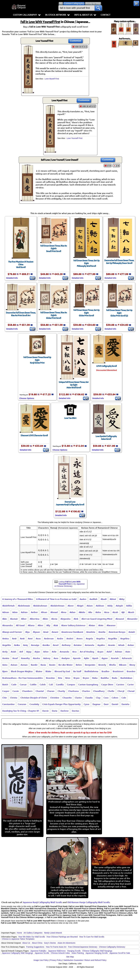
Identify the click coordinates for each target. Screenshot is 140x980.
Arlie (54, 652)
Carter (131, 684)
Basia (43, 665)
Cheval (131, 691)
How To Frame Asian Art (56, 947)
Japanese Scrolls (42, 953)
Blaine (39, 671)
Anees (80, 639)
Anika (17, 645)
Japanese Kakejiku (38, 951)
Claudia (89, 698)
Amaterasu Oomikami (72, 632)
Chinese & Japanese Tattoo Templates (18, 939)
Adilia (129, 606)
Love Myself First (52, 79)
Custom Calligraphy (27, 15)
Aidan (73, 612)
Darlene (65, 711)
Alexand (120, 619)
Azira (5, 665)
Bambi (34, 665)
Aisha (98, 612)
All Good (20, 625)
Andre (60, 639)
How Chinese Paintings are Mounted (62, 937)
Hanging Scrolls (74, 951)
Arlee (46, 652)
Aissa (107, 612)
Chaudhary (99, 691)
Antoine (78, 645)
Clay (98, 698)
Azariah (115, 658)
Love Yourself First (74, 138)
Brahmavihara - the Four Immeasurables (23, 678)
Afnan (44, 612)
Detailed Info (12, 278)
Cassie (16, 691)
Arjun (37, 652)
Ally (48, 625)
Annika (46, 645)
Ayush (95, 658)
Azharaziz (127, 658)
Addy (110, 606)
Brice (68, 678)
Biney (132, 665)
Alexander (132, 619)
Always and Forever (12, 632)
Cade (14, 684)
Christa (14, 698)
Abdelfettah (8, 606)
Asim (128, 652)
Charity (61, 691)
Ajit (123, 612)
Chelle (111, 691)
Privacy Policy (56, 960)
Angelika (113, 639)
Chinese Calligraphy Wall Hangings (97, 951)
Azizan (14, 665)
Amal (46, 632)
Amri (30, 639)
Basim (52, 665)
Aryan (100, 652)
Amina (6, 639)
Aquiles (101, 645)
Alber (24, 619)
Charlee (86, 691)
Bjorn (5, 671)
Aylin (86, 658)
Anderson (49, 639)
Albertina (35, 619)
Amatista (91, 632)
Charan (51, 691)
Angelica (101, 639)
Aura (56, 658)
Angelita (7, 645)
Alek (76, 619)
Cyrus (87, 704)
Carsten (120, 684)
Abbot (113, 599)
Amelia (102, 632)
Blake (48, 671)
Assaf (15, 658)
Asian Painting (78, 953)
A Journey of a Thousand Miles (18, 599)
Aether (34, 612)
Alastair (14, 619)
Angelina (125, 639)
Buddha (105, 678)
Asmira (6, 658)
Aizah (115, 612)
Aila (90, 612)
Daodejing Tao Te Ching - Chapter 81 (21, 711)
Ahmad (54, 612)
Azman (24, 665)
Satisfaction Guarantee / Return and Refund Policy (85, 960)
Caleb (43, 684)
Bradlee (106, 671)
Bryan (77, 678)
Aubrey (47, 658)
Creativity (34, 704)
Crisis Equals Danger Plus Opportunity (61, 704)
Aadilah (93, 599)
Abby (122, 599)
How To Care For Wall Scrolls (92, 937)
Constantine (8, 704)
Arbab (121, 645)
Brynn (86, 678)
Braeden (131, 671)
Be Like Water (66, 665)
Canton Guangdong (88, 684)
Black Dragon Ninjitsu (22, 671)
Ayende (77, 658)
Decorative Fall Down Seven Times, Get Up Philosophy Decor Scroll (119, 262)
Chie (5, 698)
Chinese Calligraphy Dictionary (112, 947)
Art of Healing (87, 652)
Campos (71, 684)
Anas (38, 639)
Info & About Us (85, 15)
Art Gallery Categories (33, 933)
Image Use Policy (41, 960)
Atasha (36, 658)
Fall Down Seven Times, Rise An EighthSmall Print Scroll (54, 249)
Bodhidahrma (91, 671)
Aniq (25, 645)
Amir (14, 639)
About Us (26, 943)
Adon (15, 612)
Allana (31, 625)
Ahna (64, 612)
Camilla (60, 684)
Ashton (119, 652)
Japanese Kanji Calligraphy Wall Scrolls (42, 902)
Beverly (102, 665)
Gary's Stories (50, 943)
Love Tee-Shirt (70, 418)
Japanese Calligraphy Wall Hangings (17, 953)
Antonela (90, 645)
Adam (90, 606)
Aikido (82, 612)
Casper (6, 691)
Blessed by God (62, 671)
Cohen (115, 698)
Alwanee (111, 625)
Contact (105, 15)
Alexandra (8, 625)
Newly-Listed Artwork (53, 933)
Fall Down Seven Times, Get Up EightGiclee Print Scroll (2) (119, 313)
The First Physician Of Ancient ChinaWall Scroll (21, 265)
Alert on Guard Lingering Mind (97, 619)
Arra (74, 652)
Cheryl (121, 691)
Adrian (24, 612)
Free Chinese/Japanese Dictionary (83, 947)
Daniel (115, 704)
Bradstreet (118, 671)
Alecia (54, 619)
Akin (5, 619)
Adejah (119, 606)
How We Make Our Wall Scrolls (32, 937)
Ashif (109, 652)
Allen (40, 625)
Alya (27, 632)
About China (37, 943)
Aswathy (25, 658)
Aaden (83, 599)
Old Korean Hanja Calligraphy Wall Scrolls (89, 902)
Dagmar (97, 704)
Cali (51, 684)
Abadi (104, 599)
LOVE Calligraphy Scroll (107, 366)
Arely (5, 652)
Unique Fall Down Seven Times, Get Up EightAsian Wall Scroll (74, 385)
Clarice (78, 698)
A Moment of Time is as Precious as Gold (56, 599)
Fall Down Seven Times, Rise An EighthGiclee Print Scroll (54, 315)
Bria (60, 678)
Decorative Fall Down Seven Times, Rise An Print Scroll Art (21, 314)
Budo (115, 678)
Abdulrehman (57, 606)
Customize (76, 41)
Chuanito (67, 698)
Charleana (73, 691)
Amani (55, 632)
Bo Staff (77, 671)
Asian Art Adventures (66, 943)
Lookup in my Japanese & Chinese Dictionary (70, 584)
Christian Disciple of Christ (34, 698)
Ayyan (105, 658)
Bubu (95, 678)
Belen (79, 665)
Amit (22, 639)
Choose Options (27, 398)
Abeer (71, 606)
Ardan (131, 645)
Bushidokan (126, 678)
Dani (106, 704)
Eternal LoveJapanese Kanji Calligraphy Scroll (70, 503)
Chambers (27, 691)
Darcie (46, 711)
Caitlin (33, 684)
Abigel (80, 606)
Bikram (123, 665)
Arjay (29, 652)
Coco (106, 698)
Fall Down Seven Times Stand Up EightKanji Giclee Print (37, 360)
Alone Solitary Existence (73, 625)
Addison (100, 606)
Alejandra (65, 619)
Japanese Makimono (57, 951)
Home (19, 933)
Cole (124, 698)
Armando (64, 652)
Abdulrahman (40, 606)
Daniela (125, 704)
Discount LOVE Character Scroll (34, 436)
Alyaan (36, 632)
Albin (45, 619)
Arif (21, 652)
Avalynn (66, 658)
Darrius (75, 711)
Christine (55, 698)
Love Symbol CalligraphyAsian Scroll (106, 438)
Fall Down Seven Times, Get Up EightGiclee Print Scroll (86, 313)
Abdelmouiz (24, 606)
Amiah (132, 632)
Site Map (70, 957)
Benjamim (90, 665)
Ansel (56, 645)
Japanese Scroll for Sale (120, 953)
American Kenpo (117, 632)
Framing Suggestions (35, 947)
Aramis (112, 645)
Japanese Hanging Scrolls (97, 953)
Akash (131, 612)
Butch (5, 684)
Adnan (6, 612)
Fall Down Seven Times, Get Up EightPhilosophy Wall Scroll (86, 263)
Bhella (113, 665)
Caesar (23, 684)
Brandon (50, 678)
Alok (56, 625)
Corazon (22, 704)
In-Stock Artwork (57, 15)
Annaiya (35, 645)
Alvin (101, 625)
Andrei (70, 639)
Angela (89, 639)
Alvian (92, 625)
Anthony (66, 645)
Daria (55, 711)
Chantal (40, 691)
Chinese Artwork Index (60, 953)
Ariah (13, 652)
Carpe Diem (107, 684)
